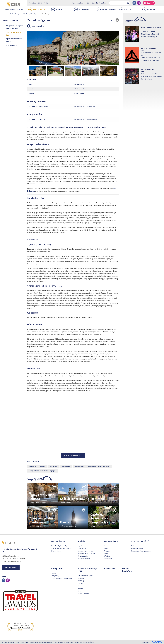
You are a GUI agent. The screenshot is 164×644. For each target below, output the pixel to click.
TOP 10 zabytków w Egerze (31, 14)
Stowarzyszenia (83, 593)
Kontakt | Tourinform (99, 3)
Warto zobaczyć (37, 9)
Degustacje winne (137, 548)
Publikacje (81, 580)
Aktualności (82, 585)
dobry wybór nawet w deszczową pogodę (43, 470)
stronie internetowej (73, 455)
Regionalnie (108, 558)
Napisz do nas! (11, 567)
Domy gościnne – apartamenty (62, 578)
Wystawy (107, 556)
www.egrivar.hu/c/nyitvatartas (84, 106)
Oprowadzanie (83, 556)
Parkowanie (149, 9)
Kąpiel (80, 545)
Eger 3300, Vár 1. (38, 26)
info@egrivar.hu (80, 88)
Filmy (79, 590)
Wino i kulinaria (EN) (106, 9)
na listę (43, 466)
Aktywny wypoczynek (85, 550)
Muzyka (107, 550)
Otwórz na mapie (33, 461)
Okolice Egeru (11, 45)
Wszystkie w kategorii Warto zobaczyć (14, 27)
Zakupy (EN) (82, 548)
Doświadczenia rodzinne (86, 553)
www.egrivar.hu (79, 84)
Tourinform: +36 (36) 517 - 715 (39, 3)
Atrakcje (57, 9)
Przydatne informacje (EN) (82, 3)
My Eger (149, 3)
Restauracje (135, 545)
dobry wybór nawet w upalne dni (99, 466)
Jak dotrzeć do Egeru (85, 575)
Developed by (152, 642)
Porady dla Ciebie (84, 558)
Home (5, 14)
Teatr (106, 553)
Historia (80, 588)
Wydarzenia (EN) (82, 9)
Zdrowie (81, 583)
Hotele (53, 573)
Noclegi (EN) (126, 9)
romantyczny (79, 466)
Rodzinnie (108, 545)
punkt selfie (66, 466)
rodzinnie (33, 466)
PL (160, 3)
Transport (81, 578)
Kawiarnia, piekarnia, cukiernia (141, 550)
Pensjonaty (55, 575)
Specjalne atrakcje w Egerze (14, 40)
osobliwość (54, 466)
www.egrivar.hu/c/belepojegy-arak (86, 119)
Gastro (107, 548)
